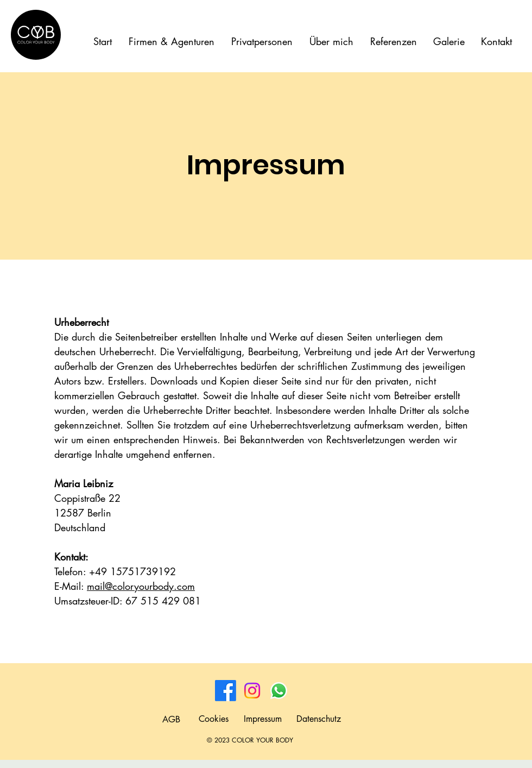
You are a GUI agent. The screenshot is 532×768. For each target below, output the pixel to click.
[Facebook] (226, 691)
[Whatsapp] (279, 691)
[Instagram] (252, 691)
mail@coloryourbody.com (141, 586)
